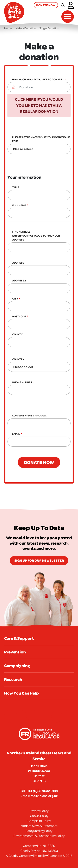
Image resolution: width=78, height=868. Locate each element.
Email (16, 434)
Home (8, 28)
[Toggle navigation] (68, 17)
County (17, 334)
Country (18, 359)
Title (16, 187)
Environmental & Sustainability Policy (39, 836)
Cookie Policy (39, 816)
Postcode (19, 316)
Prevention (15, 652)
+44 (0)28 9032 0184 (42, 791)
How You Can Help (22, 693)
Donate (46, 5)
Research (13, 679)
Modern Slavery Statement (39, 826)
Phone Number (22, 382)
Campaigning (17, 666)
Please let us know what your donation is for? (41, 139)
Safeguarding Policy (39, 831)
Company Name (30, 416)
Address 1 (19, 263)
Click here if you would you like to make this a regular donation (39, 105)
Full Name (19, 205)
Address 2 (19, 281)
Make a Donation (26, 28)
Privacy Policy (39, 811)
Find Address (36, 236)
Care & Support (19, 638)
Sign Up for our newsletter (39, 560)
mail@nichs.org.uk (44, 796)
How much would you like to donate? (38, 79)
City (15, 299)
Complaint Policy (39, 821)
